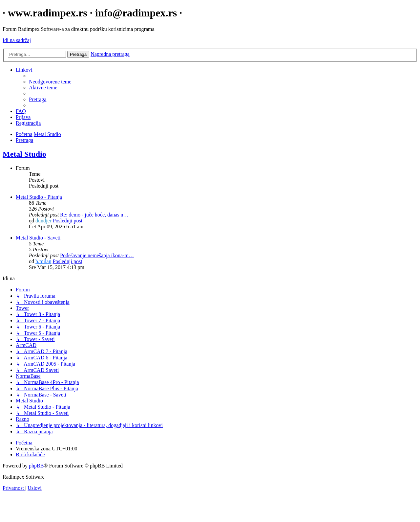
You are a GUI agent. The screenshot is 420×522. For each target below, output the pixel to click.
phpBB (36, 466)
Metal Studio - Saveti (38, 238)
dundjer (43, 221)
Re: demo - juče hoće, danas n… (94, 215)
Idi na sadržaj (17, 40)
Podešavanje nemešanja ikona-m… (97, 255)
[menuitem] (50, 82)
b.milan (43, 261)
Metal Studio (24, 154)
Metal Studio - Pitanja (39, 197)
